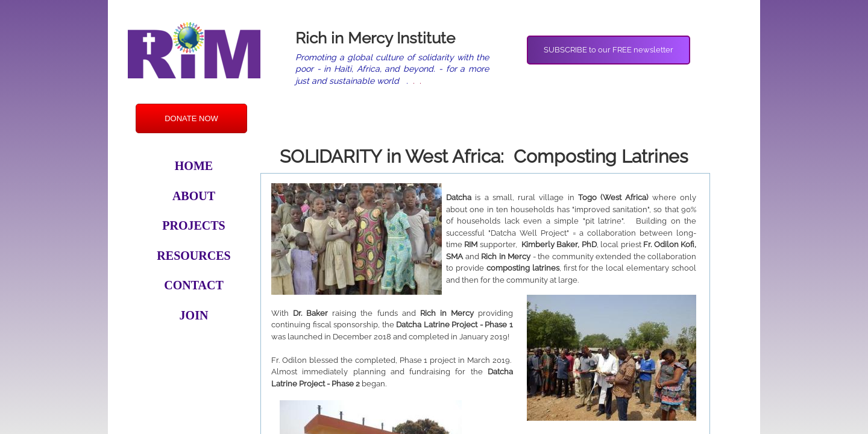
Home (194, 166)
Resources (193, 256)
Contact (194, 285)
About (194, 196)
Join (194, 315)
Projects (193, 225)
